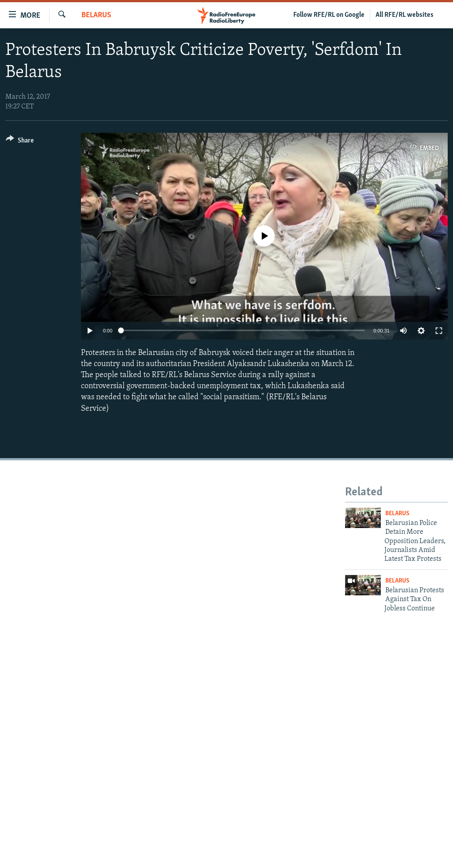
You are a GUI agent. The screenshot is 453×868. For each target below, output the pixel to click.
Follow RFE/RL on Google (329, 15)
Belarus (96, 15)
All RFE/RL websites (405, 15)
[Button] (20, 142)
